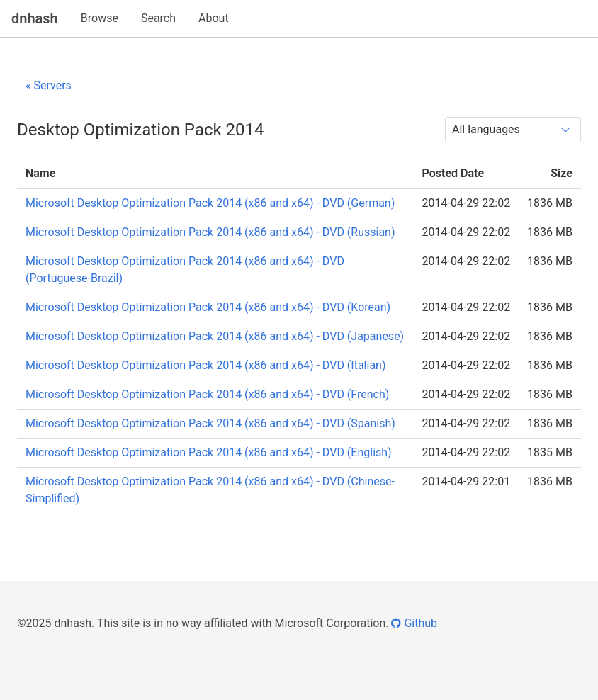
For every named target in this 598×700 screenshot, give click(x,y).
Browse (100, 18)
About (214, 18)
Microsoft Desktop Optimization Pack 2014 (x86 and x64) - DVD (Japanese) (215, 336)
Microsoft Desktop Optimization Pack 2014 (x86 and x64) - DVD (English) (209, 452)
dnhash (35, 18)
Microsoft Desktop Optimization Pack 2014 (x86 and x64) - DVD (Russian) (210, 232)
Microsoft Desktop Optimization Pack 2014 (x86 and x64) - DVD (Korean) (208, 307)
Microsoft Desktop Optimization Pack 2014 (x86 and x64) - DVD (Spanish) (210, 423)
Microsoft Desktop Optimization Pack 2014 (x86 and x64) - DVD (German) (210, 203)
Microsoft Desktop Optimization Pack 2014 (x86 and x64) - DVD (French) (207, 394)
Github (414, 623)
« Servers (49, 85)
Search (158, 18)
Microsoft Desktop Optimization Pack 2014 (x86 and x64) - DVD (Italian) (206, 365)
